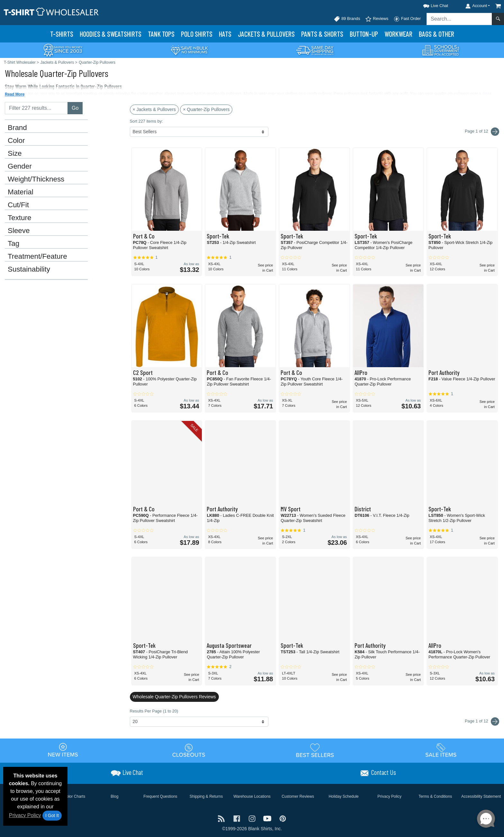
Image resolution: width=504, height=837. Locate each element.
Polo (197, 34)
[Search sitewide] (459, 19)
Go (75, 108)
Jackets (266, 34)
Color (16, 141)
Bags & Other (437, 34)
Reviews (377, 19)
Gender (20, 166)
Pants (322, 34)
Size (15, 153)
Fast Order (407, 19)
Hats (225, 34)
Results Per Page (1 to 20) (154, 711)
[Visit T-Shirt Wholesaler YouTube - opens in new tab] (268, 818)
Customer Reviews (298, 796)
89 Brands (347, 19)
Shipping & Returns (206, 796)
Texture (19, 218)
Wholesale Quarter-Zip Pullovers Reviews (174, 697)
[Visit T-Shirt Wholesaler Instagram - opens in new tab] (253, 818)
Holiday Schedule (343, 796)
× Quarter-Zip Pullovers (206, 109)
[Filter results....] (36, 108)
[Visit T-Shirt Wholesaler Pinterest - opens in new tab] (283, 818)
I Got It (52, 815)
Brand (17, 128)
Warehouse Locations (252, 796)
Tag (14, 244)
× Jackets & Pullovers (154, 109)
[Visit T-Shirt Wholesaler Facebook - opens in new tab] (238, 818)
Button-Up (364, 34)
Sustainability (29, 269)
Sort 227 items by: (146, 121)
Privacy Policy (25, 815)
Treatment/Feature (37, 256)
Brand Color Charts (69, 796)
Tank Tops (161, 34)
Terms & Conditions (435, 796)
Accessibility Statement (481, 796)
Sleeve (19, 231)
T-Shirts (62, 34)
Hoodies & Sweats (111, 34)
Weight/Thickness (36, 179)
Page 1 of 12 (482, 721)
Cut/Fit (18, 205)
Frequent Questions (160, 796)
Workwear (398, 34)
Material (21, 192)
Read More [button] (15, 94)
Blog (114, 796)
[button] (430, 5)
